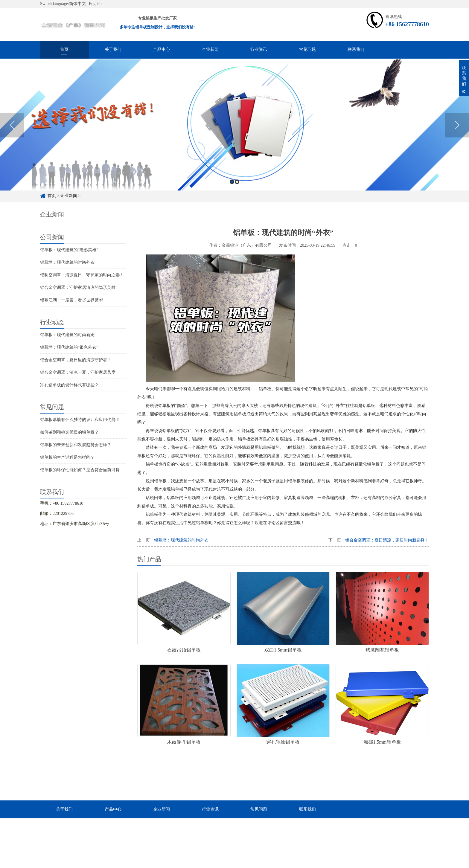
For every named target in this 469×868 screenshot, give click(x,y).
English (95, 4)
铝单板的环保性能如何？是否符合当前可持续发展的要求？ (95, 470)
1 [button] (232, 195)
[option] (234, 138)
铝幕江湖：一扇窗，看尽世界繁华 (71, 300)
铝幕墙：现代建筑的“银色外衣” (69, 347)
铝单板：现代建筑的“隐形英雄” (69, 250)
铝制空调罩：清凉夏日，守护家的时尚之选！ (82, 275)
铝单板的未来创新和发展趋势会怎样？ (76, 445)
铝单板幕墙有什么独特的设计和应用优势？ (80, 420)
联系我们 (356, 49)
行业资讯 (259, 49)
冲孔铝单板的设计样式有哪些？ (69, 385)
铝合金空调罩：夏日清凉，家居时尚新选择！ (387, 540)
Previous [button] (12, 138)
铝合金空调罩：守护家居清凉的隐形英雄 (78, 287)
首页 (64, 49)
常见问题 (307, 49)
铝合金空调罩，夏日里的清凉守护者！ (76, 360)
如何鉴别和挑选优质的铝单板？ (69, 432)
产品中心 (162, 49)
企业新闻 (210, 49)
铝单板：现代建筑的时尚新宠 (67, 335)
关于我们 (113, 49)
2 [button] (237, 195)
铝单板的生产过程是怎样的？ (67, 457)
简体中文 (77, 4)
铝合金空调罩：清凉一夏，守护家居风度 (78, 372)
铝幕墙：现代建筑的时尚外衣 (67, 262)
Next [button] (457, 138)
